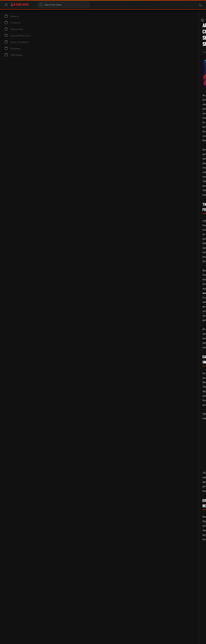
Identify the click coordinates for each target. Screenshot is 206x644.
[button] (85, 553)
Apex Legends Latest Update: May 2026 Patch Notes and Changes (176, 286)
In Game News (30, 638)
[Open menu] (6, 5)
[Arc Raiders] (33, 18)
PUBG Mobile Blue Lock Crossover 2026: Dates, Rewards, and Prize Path (177, 255)
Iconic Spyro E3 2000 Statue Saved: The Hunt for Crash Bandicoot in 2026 (175, 162)
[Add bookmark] (131, 39)
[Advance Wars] (172, 76)
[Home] (22, 18)
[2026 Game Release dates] (177, 328)
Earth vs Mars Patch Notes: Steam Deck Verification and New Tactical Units (176, 90)
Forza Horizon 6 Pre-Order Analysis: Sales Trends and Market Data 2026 (177, 224)
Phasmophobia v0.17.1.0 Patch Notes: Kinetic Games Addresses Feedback (177, 130)
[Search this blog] (64, 5)
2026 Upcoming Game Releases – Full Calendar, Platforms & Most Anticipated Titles (176, 346)
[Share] (140, 39)
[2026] (168, 116)
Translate (171, 29)
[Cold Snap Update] (69, 553)
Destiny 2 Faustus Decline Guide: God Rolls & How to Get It (177, 314)
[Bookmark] (201, 5)
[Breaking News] (47, 553)
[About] (6, 15)
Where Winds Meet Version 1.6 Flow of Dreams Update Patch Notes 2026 (176, 193)
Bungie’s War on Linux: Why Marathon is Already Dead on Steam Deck (177, 380)
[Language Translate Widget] (166, 26)
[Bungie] (169, 303)
